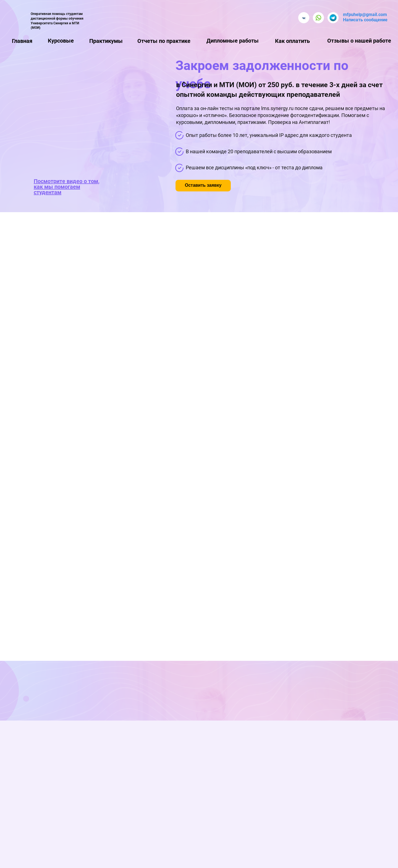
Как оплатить (292, 41)
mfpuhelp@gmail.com (365, 15)
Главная (22, 41)
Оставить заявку (203, 185)
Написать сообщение (365, 20)
